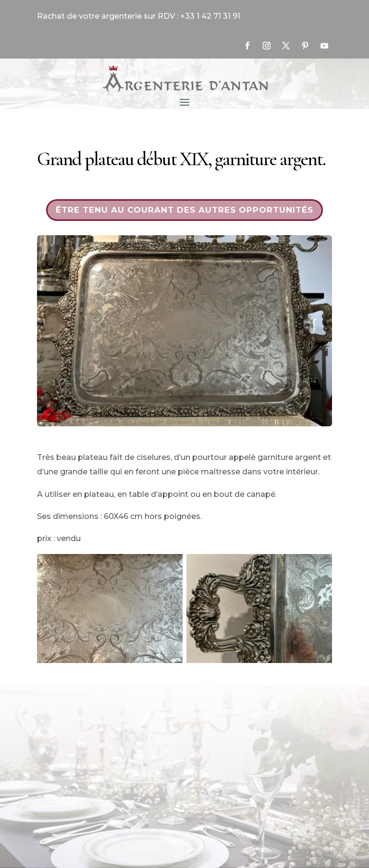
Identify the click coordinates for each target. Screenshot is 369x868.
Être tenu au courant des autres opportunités (184, 210)
